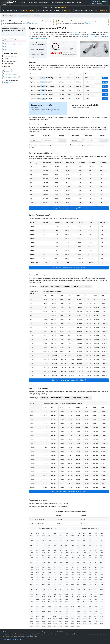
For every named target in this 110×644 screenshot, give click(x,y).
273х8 (84, 616)
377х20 (61, 624)
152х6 (96, 602)
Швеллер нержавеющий (12, 69)
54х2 (49, 567)
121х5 (78, 594)
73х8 (61, 577)
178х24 (61, 609)
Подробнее (89, 23)
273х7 (78, 616)
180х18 (84, 609)
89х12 (43, 587)
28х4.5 (78, 548)
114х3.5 (102, 592)
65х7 (49, 575)
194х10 (102, 609)
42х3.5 (102, 558)
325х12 (49, 621)
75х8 (32, 580)
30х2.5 (32, 550)
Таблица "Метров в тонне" (38, 49)
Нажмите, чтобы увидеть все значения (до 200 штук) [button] (69, 380)
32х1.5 (67, 550)
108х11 (84, 592)
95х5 (84, 587)
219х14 (55, 614)
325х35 (84, 621)
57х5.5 (72, 570)
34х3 (78, 553)
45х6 (96, 560)
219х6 (84, 612)
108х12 (90, 592)
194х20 (55, 612)
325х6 (96, 619)
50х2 (96, 563)
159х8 (96, 604)
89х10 (37, 587)
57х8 (96, 570)
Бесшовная (7, 41)
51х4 (90, 565)
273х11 (102, 616)
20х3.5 (72, 541)
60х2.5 (102, 570)
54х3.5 (61, 567)
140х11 (37, 602)
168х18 (43, 609)
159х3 (55, 604)
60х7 (67, 572)
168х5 (84, 607)
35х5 (37, 555)
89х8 (102, 585)
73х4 (49, 577)
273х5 (61, 616)
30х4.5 (55, 550)
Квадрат (6, 59)
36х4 (61, 555)
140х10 (32, 602)
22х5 (78, 543)
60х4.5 (49, 572)
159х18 (55, 607)
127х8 (61, 597)
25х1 (102, 543)
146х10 (73, 602)
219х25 (73, 614)
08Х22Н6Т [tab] (45, 286)
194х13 (37, 612)
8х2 (55, 533)
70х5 (102, 575)
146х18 (84, 602)
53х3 (32, 567)
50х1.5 (90, 563)
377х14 (49, 624)
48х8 (84, 563)
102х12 (90, 589)
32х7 (49, 553)
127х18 (84, 597)
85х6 (43, 585)
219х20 (67, 614)
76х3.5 (43, 580)
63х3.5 (90, 572)
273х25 (73, 619)
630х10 (78, 626)
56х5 (96, 567)
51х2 (73, 565)
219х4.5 (72, 612)
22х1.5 (43, 543)
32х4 (96, 550)
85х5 (37, 585)
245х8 (78, 614)
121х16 (102, 594)
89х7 (96, 585)
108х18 (96, 592)
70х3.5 (90, 575)
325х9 (37, 621)
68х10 (78, 575)
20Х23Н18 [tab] (87, 286)
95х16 (102, 587)
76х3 (37, 580)
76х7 (73, 580)
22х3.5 (67, 543)
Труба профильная (9, 47)
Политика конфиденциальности (13, 639)
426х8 (84, 624)
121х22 (43, 597)
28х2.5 (55, 548)
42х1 (78, 558)
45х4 (84, 560)
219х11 (37, 614)
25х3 (49, 545)
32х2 (73, 550)
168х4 (78, 607)
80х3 (90, 580)
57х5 (67, 570)
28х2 (49, 548)
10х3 (96, 533)
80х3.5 (96, 580)
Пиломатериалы (70, 3)
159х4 (67, 604)
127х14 (73, 597)
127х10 (67, 597)
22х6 (84, 543)
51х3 (78, 565)
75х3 (73, 577)
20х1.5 (49, 541)
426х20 (37, 626)
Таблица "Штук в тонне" (38, 55)
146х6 (61, 602)
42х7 (49, 560)
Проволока (7, 66)
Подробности (32, 23)
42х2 (90, 558)
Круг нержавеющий (10, 61)
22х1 (37, 543)
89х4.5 (72, 585)
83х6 (67, 582)
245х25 (43, 616)
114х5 (37, 594)
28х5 (84, 548)
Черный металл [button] (44, 3)
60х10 (78, 572)
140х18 (55, 602)
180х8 (78, 609)
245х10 (84, 614)
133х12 (61, 599)
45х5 (90, 560)
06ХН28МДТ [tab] (34, 286)
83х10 (90, 582)
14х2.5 (72, 536)
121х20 (37, 597)
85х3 (102, 582)
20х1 (43, 541)
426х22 (43, 626)
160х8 (73, 607)
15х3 (102, 536)
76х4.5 (55, 580)
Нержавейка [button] (22, 3)
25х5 (73, 545)
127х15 (78, 597)
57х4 (55, 570)
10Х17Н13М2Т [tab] (56, 286)
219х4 (67, 612)
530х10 (67, 626)
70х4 (96, 575)
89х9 (32, 587)
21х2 (90, 541)
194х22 (61, 612)
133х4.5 (32, 599)
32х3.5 (90, 550)
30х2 (102, 548)
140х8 (102, 599)
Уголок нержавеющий (11, 80)
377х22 (67, 624)
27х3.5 (102, 545)
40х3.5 (67, 558)
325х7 (102, 619)
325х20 (73, 621)
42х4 (32, 560)
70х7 (37, 577)
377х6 (90, 621)
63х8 (32, 575)
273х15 (49, 619)
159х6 (84, 604)
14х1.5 (61, 536)
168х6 (90, 607)
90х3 (55, 587)
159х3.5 (61, 604)
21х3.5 (102, 541)
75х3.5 (78, 577)
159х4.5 (72, 604)
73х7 (55, 577)
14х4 (84, 536)
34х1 (61, 553)
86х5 (49, 585)
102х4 (55, 589)
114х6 (43, 594)
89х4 (67, 585)
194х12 (32, 612)
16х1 (32, 538)
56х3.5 (84, 567)
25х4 (61, 545)
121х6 (84, 594)
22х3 (61, 543)
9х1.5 (67, 533)
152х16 (49, 604)
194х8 (96, 609)
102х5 (61, 589)
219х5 (78, 612)
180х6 (67, 609)
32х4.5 (102, 550)
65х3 (37, 575)
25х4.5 (67, 545)
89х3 (55, 585)
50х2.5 (102, 563)
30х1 (90, 548)
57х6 (78, 570)
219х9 (102, 612)
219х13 (49, 614)
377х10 (37, 624)
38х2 (84, 555)
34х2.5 (72, 553)
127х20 (90, 597)
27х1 (78, 545)
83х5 (61, 582)
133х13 (67, 599)
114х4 (32, 594)
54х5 (67, 567)
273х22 (67, 619)
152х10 (37, 604)
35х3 (102, 553)
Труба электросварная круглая (13, 44)
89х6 (90, 585)
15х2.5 (96, 536)
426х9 (90, 624)
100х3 (37, 589)
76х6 (67, 580)
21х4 (32, 543)
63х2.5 (84, 572)
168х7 (96, 607)
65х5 (43, 575)
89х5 (78, 585)
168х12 (37, 609)
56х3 (78, 567)
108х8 (73, 592)
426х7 (78, 624)
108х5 (55, 592)
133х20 (78, 599)
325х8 (32, 621)
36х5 (67, 555)
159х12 (43, 607)
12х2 (37, 536)
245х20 (37, 616)
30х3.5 (43, 550)
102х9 (78, 589)
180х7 (73, 609)
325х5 (90, 619)
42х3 (96, 558)
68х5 (67, 575)
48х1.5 (32, 563)
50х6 (55, 565)
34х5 (96, 553)
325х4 (84, 619)
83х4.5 (55, 582)
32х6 (37, 553)
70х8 (43, 577)
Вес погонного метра (38, 47)
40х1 (49, 558)
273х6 (67, 616)
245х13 (96, 614)
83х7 (73, 582)
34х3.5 (84, 553)
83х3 (49, 582)
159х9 (102, 604)
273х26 (78, 619)
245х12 (90, 614)
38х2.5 (90, 555)
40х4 (73, 558)
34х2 (67, 553)
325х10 (43, 621)
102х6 (67, 589)
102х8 (73, 589)
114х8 (55, 594)
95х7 (90, 587)
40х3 (61, 558)
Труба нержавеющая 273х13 (48, 528)
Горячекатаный (8, 71)
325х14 (55, 621)
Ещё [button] (79, 3)
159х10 (32, 607)
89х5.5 (84, 585)
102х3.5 (49, 589)
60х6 (61, 572)
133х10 (55, 599)
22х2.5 (55, 543)
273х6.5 (72, 616)
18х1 (73, 538)
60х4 (43, 572)
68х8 (73, 575)
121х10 (90, 594)
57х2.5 (37, 570)
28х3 (61, 548)
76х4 (49, 580)
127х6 (55, 597)
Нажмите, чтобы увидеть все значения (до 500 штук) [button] (69, 492)
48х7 (78, 563)
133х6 (43, 599)
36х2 (49, 555)
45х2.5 (67, 560)
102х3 (43, 589)
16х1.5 (37, 538)
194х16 (43, 612)
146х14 (78, 602)
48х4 (61, 563)
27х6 (37, 548)
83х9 (84, 582)
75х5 (96, 577)
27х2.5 (90, 545)
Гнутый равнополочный (11, 74)
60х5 (55, 572)
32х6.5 (43, 553)
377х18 (55, 624)
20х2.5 (61, 541)
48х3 (49, 563)
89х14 (49, 587)
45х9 (102, 560)
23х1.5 (90, 543)
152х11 (43, 604)
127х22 (96, 597)
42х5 (37, 560)
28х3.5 (67, 548)
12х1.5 (32, 536)
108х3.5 (37, 592)
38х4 (32, 558)
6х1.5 (38, 533)
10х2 (84, 533)
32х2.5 (78, 550)
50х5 (49, 565)
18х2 (84, 538)
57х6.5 (84, 570)
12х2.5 (43, 536)
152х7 (102, 602)
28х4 (73, 548)
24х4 (96, 543)
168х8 (102, 607)
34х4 (90, 553)
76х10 (84, 580)
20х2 (55, 541)
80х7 (43, 582)
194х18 (49, 612)
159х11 (37, 607)
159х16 (49, 607)
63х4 (96, 572)
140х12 (43, 602)
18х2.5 (90, 538)
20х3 (67, 541)
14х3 (78, 536)
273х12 (32, 619)
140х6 (90, 599)
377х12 (43, 624)
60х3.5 (37, 572)
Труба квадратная (9, 50)
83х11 (96, 582)
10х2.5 (90, 533)
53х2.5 (102, 565)
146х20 (90, 602)
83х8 (78, 582)
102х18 (102, 589)
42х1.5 (84, 558)
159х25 (67, 607)
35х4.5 (32, 555)
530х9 (61, 626)
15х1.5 (90, 536)
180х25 (90, 609)
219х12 (43, 614)
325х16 (61, 621)
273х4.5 (55, 616)
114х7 (49, 594)
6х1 (32, 533)
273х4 (49, 616)
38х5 (37, 558)
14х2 (67, 536)
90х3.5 (61, 587)
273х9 (90, 616)
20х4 (78, 541)
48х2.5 (43, 563)
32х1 (61, 550)
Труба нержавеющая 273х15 (89, 528)
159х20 (61, 607)
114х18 (67, 594)
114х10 (61, 594)
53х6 (37, 567)
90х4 (67, 587)
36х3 (55, 555)
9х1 (61, 533)
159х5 (78, 604)
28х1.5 (43, 548)
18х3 (96, 538)
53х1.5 (96, 565)
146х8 (67, 602)
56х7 (102, 567)
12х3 (49, 536)
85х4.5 (32, 585)
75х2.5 (67, 577)
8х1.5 (49, 533)
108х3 (32, 592)
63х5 (102, 572)
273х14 (43, 619)
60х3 (32, 572)
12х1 (102, 533)
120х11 (73, 594)
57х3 (43, 570)
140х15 (49, 602)
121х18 (32, 597)
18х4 (32, 541)
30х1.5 (96, 548)
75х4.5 (90, 577)
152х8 (32, 604)
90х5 (78, 587)
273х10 (96, 616)
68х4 (61, 575)
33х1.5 (55, 553)
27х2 (84, 545)
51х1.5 (67, 565)
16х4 (67, 538)
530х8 (55, 626)
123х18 (49, 597)
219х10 (32, 614)
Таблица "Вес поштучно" (38, 52)
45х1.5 (55, 560)
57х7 (90, 570)
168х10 (32, 609)
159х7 (90, 604)
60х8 (73, 572)
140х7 (96, 599)
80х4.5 (102, 580)
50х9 (61, 565)
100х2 (32, 589)
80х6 (37, 582)
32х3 (84, 550)
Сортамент (38, 42)
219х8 (96, 612)
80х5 (32, 582)
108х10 (78, 592)
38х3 (96, 555)
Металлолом (33, 3)
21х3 (96, 541)
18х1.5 (78, 538)
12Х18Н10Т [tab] (77, 286)
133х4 (102, 597)
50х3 (32, 565)
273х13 (37, 619)
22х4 (73, 543)
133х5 (37, 599)
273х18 (55, 619)
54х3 (55, 567)
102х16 (96, 589)
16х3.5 (61, 538)
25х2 (37, 545)
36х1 (43, 555)
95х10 (96, 587)
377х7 (96, 621)
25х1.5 (32, 545)
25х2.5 (43, 545)
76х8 (78, 580)
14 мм (93, 34)
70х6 (32, 577)
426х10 (96, 624)
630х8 (73, 626)
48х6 (73, 563)
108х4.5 (49, 592)
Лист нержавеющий (10, 53)
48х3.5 (55, 563)
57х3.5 (49, 570)
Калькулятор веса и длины (38, 44)
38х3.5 (102, 555)
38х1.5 (78, 555)
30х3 (37, 550)
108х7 (67, 592)
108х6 (61, 592)
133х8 (49, 599)
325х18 (67, 621)
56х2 (73, 567)
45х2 (61, 560)
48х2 (37, 563)
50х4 (43, 565)
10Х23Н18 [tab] (67, 286)
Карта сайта (34, 636)
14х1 (55, 536)
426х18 (32, 626)
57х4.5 (61, 570)
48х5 (67, 563)
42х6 (43, 560)
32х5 (32, 553)
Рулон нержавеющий (11, 56)
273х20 (61, 619)
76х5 (61, 580)
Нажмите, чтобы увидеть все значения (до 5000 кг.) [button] (69, 268)
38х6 (43, 558)
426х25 (49, 626)
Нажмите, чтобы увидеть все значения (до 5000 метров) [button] (69, 208)
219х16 (61, 614)
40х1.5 (55, 558)
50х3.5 (37, 565)
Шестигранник (8, 64)
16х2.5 (49, 538)
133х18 (73, 599)
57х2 (32, 570)
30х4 (49, 550)
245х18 (32, 616)
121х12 (96, 594)
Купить (105, 78)
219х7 (90, 612)
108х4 (43, 592)
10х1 (73, 533)
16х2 (43, 538)
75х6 (102, 577)
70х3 (84, 575)
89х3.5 (61, 585)
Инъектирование (58, 3)
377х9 (32, 624)
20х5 (84, 541)
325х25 (78, 621)
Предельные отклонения (38, 57)
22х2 (49, 543)
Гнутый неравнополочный (11, 77)
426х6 (73, 624)
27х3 (96, 545)
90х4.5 (72, 587)
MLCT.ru (5, 632)
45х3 (73, 560)
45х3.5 (78, 560)
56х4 (90, 567)
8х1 (43, 533)
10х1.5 (78, 533)
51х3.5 (84, 565)
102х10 (84, 589)
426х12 (102, 624)
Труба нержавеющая (10, 39)
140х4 (84, 599)
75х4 (84, 577)
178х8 (55, 609)
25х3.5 (55, 545)
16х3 (55, 538)
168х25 (49, 609)
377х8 (102, 621)
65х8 (55, 575)
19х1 (37, 541)
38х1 (73, 555)
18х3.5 (102, 538)
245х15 (102, 614)
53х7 (43, 567)
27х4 (32, 548)
